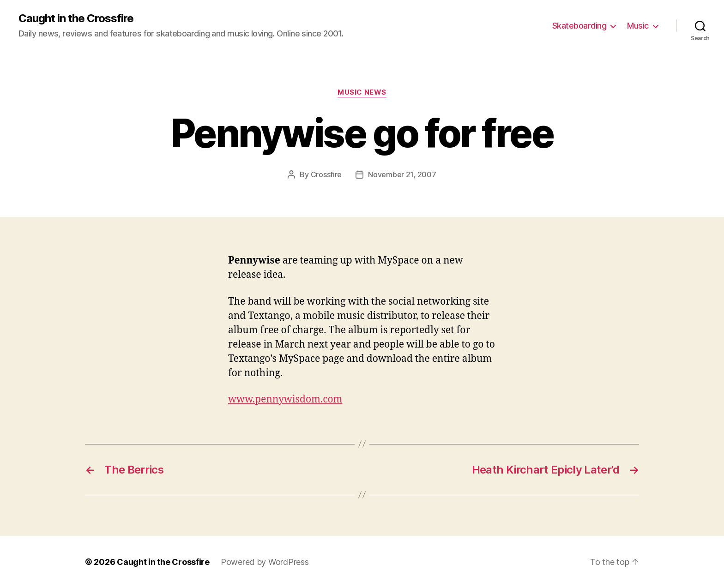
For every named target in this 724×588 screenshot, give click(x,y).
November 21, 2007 (402, 174)
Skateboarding (579, 26)
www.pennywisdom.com (285, 399)
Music (638, 26)
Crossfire (326, 174)
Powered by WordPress (265, 562)
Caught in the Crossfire (76, 18)
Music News (362, 92)
